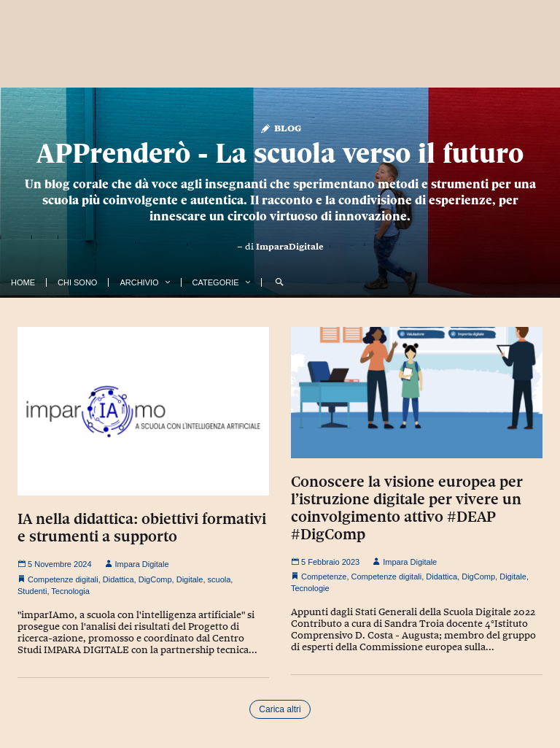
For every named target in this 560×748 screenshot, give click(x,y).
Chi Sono (77, 282)
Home (23, 282)
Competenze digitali (63, 579)
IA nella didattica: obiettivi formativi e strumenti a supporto (142, 528)
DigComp (155, 579)
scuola (219, 579)
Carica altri (280, 709)
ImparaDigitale (290, 247)
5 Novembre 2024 (55, 564)
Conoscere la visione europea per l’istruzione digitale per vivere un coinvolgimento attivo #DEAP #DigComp (407, 508)
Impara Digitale (137, 564)
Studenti (32, 591)
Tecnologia (70, 591)
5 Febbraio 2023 (325, 562)
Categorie (216, 282)
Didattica (118, 579)
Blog (280, 127)
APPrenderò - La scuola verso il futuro (280, 153)
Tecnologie (310, 588)
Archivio (139, 282)
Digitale (190, 579)
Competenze (324, 577)
